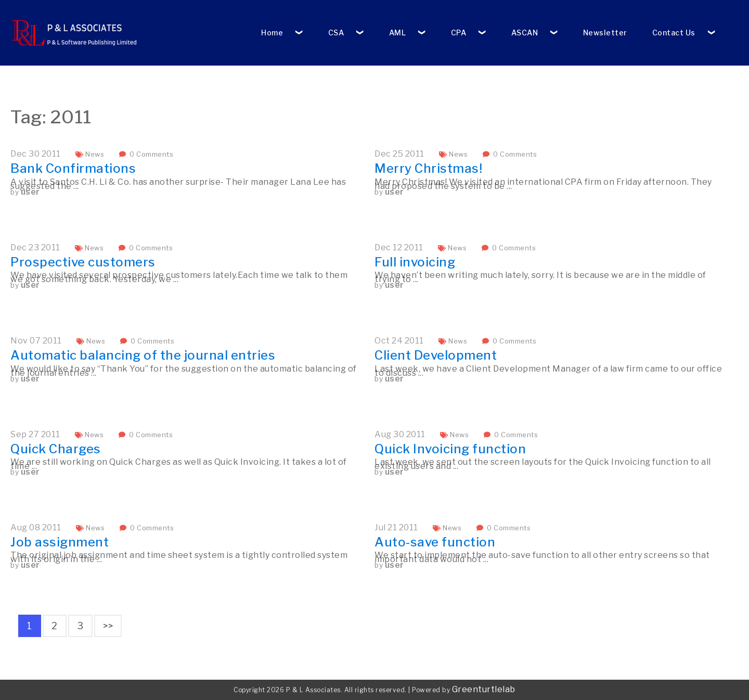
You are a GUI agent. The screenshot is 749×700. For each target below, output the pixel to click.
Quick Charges (56, 449)
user (30, 192)
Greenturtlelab (484, 689)
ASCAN (525, 33)
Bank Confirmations (73, 168)
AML (398, 33)
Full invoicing (415, 262)
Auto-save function (435, 542)
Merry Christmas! (428, 168)
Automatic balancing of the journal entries (143, 355)
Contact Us (674, 33)
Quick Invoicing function (450, 449)
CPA (459, 33)
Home (272, 33)
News (95, 154)
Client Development (436, 355)
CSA (336, 33)
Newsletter (605, 33)
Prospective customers (83, 262)
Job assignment (60, 542)
